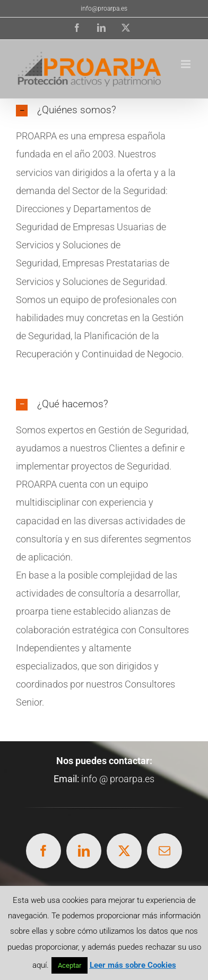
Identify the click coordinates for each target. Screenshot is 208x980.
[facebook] (44, 851)
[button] (104, 110)
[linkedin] (84, 851)
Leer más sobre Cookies (133, 965)
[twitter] (124, 851)
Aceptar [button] (70, 965)
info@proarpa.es (104, 9)
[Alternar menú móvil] (187, 64)
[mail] (164, 851)
